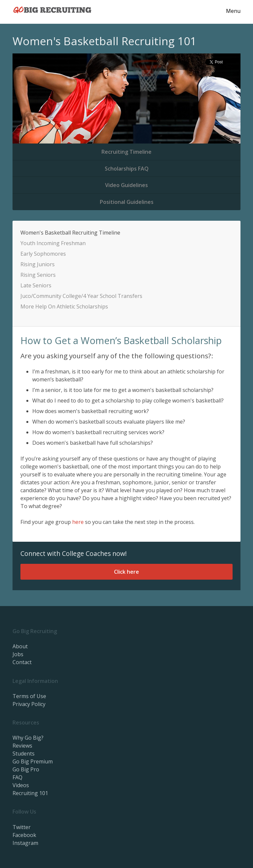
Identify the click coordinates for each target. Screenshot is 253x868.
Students (24, 754)
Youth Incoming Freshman (53, 243)
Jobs (18, 654)
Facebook (24, 835)
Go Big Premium (33, 761)
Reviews (22, 746)
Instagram (25, 843)
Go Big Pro (26, 769)
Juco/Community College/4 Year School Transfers (81, 296)
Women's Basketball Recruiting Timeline (70, 233)
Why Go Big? (28, 738)
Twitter (22, 827)
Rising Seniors (38, 275)
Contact (22, 662)
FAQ (17, 777)
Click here (126, 572)
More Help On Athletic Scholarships (64, 306)
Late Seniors (36, 285)
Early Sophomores (43, 254)
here (78, 522)
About (20, 646)
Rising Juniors (38, 264)
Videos (21, 785)
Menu (233, 11)
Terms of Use (29, 696)
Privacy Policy (29, 704)
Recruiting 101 (30, 793)
